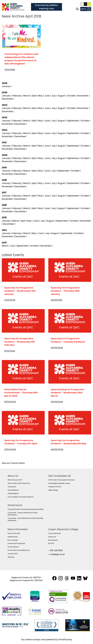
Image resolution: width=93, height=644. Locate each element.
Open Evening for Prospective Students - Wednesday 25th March (67, 393)
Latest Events (13, 537)
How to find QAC (14, 533)
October (71, 96)
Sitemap (11, 557)
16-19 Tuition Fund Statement (19, 550)
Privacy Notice (13, 547)
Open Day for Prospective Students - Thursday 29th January (65, 291)
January (6, 86)
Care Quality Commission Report (21, 497)
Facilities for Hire (55, 487)
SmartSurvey (65, 640)
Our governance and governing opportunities (26, 509)
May (40, 96)
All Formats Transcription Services (62, 480)
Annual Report (13, 490)
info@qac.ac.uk (58, 554)
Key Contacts (13, 540)
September (73, 121)
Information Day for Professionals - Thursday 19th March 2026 (21, 393)
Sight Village (53, 490)
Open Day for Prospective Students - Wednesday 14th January (20, 291)
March (27, 96)
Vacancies (12, 487)
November (83, 96)
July (54, 96)
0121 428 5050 (56, 550)
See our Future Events (13, 463)
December (7, 99)
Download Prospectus (16, 543)
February (17, 96)
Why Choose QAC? (15, 480)
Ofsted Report (13, 493)
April (34, 96)
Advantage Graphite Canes (59, 483)
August (61, 96)
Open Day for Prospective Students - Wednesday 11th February (19, 342)
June (47, 96)
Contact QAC (13, 554)
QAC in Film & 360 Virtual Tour (19, 483)
